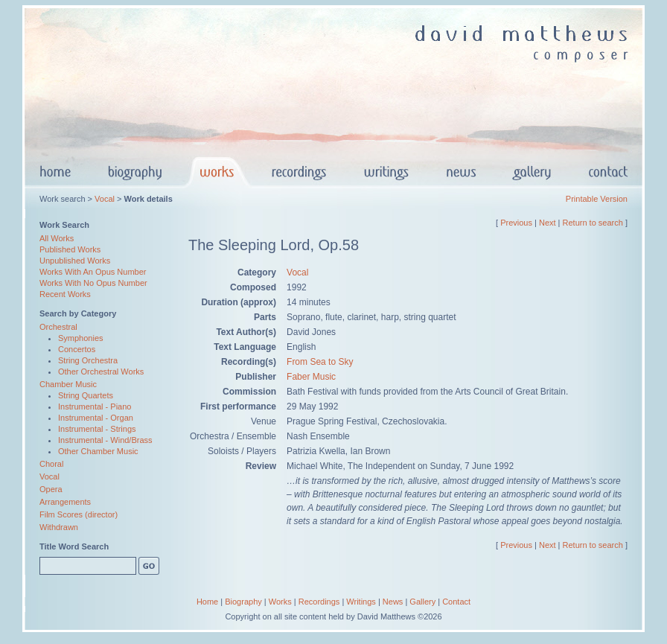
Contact (456, 602)
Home (207, 602)
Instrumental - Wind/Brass (105, 440)
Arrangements (65, 502)
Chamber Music (68, 384)
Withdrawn (59, 527)
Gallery (422, 602)
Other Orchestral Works (101, 372)
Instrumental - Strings (97, 429)
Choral (51, 464)
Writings (361, 602)
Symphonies (81, 338)
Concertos (77, 349)
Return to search (593, 223)
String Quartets (86, 395)
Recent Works (65, 294)
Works (280, 602)
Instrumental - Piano (95, 407)
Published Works (70, 249)
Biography (243, 602)
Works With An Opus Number (93, 272)
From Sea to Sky (320, 362)
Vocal (105, 199)
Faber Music (311, 377)
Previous (516, 223)
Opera (51, 489)
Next (548, 223)
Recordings (319, 602)
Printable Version (597, 199)
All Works (57, 238)
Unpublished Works (75, 261)
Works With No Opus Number (93, 283)
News (393, 602)
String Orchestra (88, 360)
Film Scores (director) (79, 514)
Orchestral (58, 327)
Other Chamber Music (98, 451)
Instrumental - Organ (96, 418)
